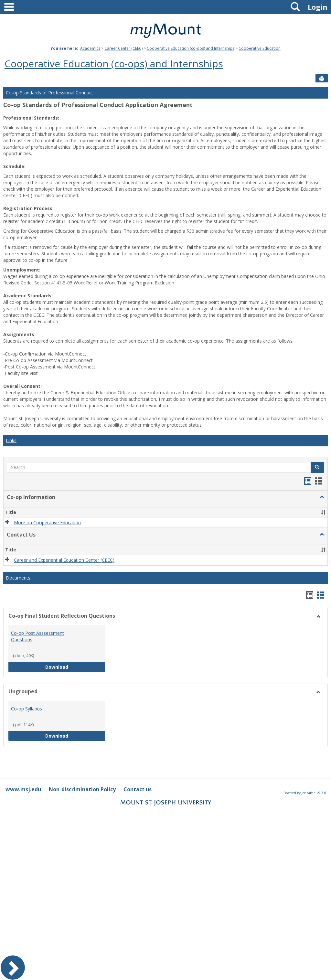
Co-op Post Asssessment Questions (37, 636)
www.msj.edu (23, 789)
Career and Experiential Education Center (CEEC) (64, 560)
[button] (322, 497)
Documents (18, 578)
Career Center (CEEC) (123, 48)
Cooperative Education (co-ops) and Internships (191, 48)
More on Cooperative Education (47, 522)
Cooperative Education (260, 48)
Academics (90, 48)
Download (75, 667)
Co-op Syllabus (27, 709)
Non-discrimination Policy (82, 789)
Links (11, 440)
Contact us (138, 789)
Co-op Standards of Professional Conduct (49, 93)
